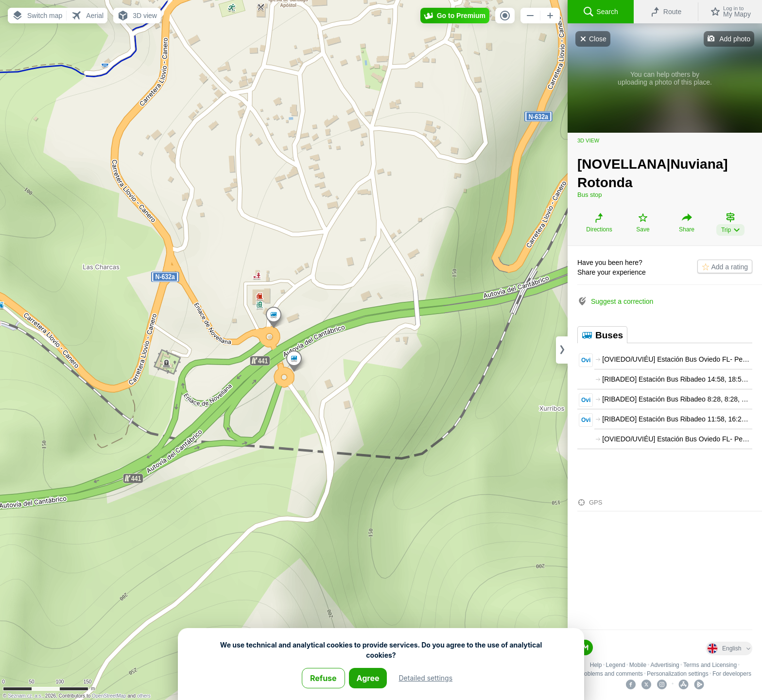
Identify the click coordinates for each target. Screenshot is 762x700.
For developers (732, 674)
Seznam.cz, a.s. (25, 696)
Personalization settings (678, 674)
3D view (588, 140)
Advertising (665, 665)
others (144, 696)
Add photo (735, 39)
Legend (616, 665)
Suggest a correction (622, 301)
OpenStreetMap (109, 696)
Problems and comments (611, 674)
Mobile (638, 665)
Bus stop (590, 195)
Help (596, 665)
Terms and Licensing (710, 665)
